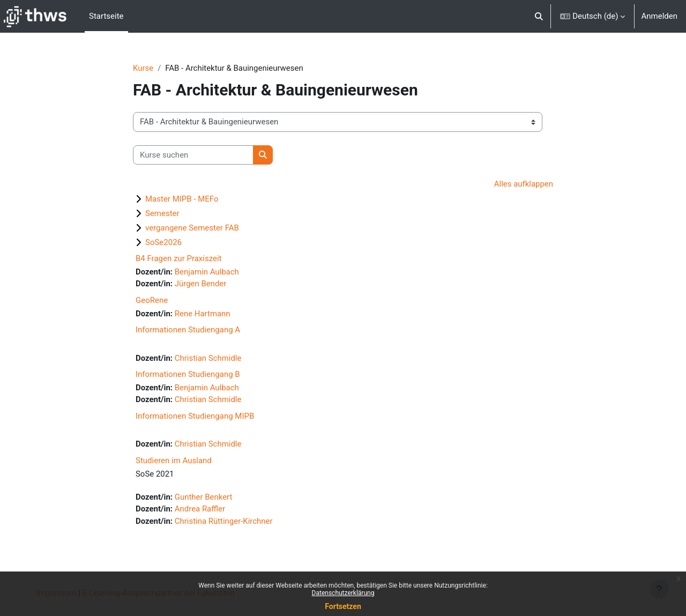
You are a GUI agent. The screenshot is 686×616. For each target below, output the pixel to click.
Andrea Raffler (200, 510)
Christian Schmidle (208, 358)
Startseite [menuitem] (106, 16)
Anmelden (659, 16)
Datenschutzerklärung (343, 593)
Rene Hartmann (203, 314)
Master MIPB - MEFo (182, 199)
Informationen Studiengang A (188, 330)
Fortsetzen (343, 606)
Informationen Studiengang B (188, 375)
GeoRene (152, 300)
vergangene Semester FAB (192, 228)
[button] (539, 16)
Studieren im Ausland (174, 461)
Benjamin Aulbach (207, 272)
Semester (162, 213)
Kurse (143, 68)
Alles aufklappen (523, 184)
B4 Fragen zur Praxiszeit (179, 258)
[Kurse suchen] (193, 155)
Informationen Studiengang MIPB (195, 417)
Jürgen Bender (201, 284)
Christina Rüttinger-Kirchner (224, 522)
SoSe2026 (163, 242)
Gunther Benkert (204, 498)
